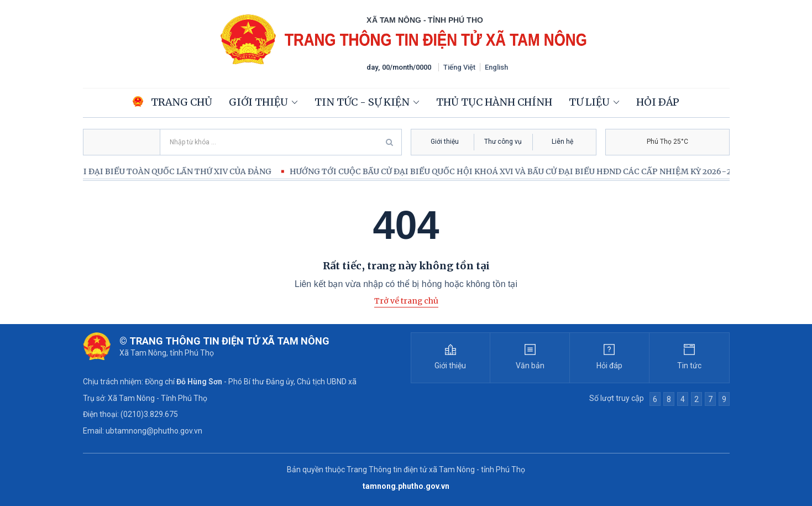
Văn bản (530, 366)
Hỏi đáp (658, 102)
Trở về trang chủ (406, 301)
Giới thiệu (258, 102)
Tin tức (689, 366)
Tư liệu (589, 102)
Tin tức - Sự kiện (362, 102)
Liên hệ (562, 142)
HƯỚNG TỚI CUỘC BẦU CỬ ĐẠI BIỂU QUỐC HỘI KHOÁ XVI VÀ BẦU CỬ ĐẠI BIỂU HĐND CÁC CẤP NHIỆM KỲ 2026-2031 (523, 171)
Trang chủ (172, 102)
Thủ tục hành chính (494, 102)
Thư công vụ (503, 142)
